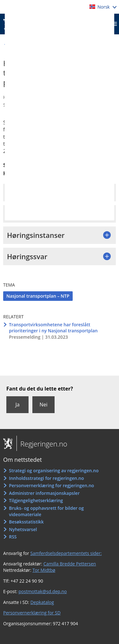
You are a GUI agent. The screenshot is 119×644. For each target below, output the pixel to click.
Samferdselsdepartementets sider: (66, 553)
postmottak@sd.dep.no (43, 591)
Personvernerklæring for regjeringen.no (51, 485)
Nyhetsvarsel (23, 529)
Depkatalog (42, 602)
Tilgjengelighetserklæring (36, 500)
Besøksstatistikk (26, 522)
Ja (17, 405)
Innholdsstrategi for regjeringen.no (46, 478)
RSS (13, 537)
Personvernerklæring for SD (32, 613)
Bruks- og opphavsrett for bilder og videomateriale (46, 511)
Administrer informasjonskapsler (44, 493)
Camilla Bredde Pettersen (70, 564)
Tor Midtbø (44, 570)
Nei (43, 405)
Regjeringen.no (42, 444)
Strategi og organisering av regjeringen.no (54, 471)
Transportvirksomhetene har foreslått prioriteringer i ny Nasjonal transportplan (53, 328)
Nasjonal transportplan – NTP (38, 296)
